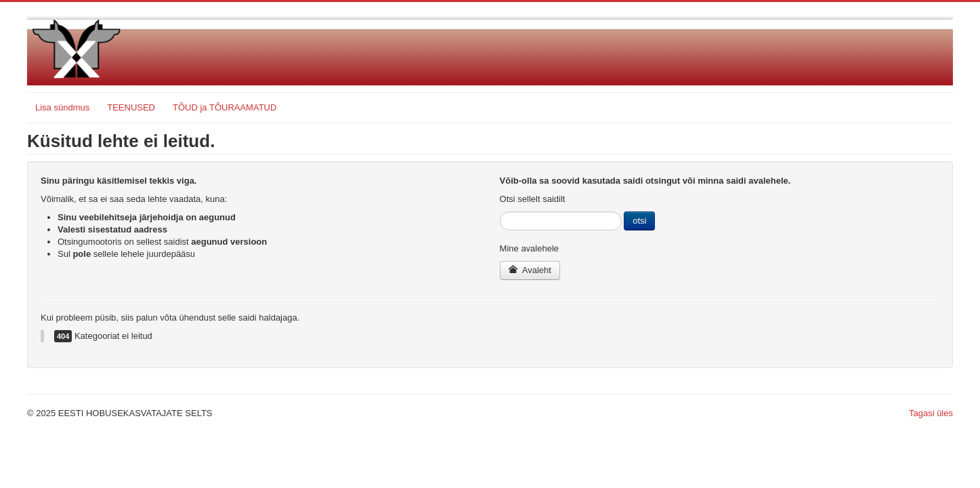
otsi (639, 221)
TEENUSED (131, 107)
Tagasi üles (931, 413)
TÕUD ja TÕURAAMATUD (225, 107)
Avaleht (530, 270)
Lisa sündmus (62, 107)
